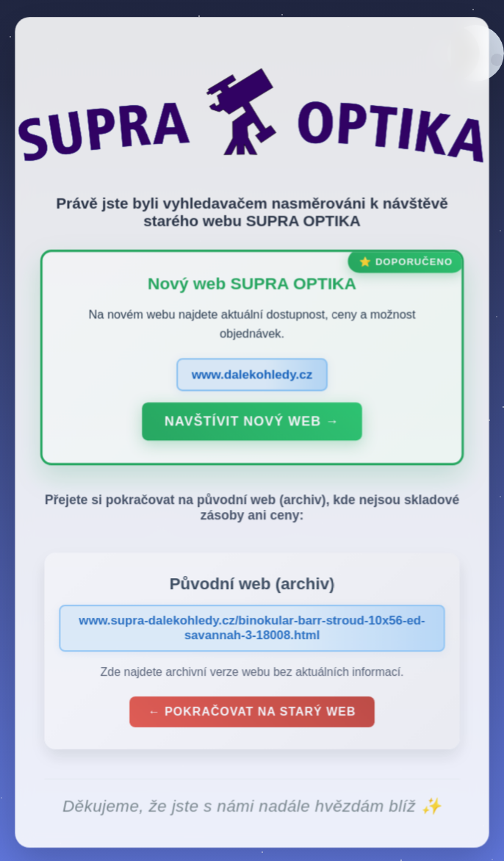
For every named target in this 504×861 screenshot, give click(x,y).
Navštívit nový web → (252, 424)
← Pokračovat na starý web (252, 714)
